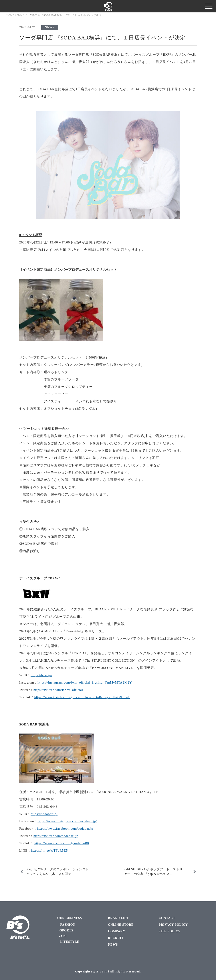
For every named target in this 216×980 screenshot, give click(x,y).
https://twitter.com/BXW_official (58, 690)
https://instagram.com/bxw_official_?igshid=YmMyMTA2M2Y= (86, 682)
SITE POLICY (170, 931)
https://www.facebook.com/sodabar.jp (65, 829)
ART (64, 936)
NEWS (50, 27)
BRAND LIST (118, 918)
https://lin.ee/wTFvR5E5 (49, 851)
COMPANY (116, 931)
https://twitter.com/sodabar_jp (56, 836)
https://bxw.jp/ (41, 675)
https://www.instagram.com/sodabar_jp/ (67, 821)
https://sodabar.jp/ (44, 814)
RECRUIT (116, 938)
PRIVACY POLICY (173, 925)
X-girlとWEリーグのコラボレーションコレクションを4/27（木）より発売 (58, 872)
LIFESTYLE (70, 942)
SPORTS (67, 930)
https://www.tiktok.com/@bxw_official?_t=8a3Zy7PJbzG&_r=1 (82, 697)
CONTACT (167, 918)
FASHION (68, 925)
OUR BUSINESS (70, 918)
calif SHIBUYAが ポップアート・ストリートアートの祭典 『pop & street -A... (157, 872)
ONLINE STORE (121, 925)
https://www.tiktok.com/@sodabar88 (62, 843)
